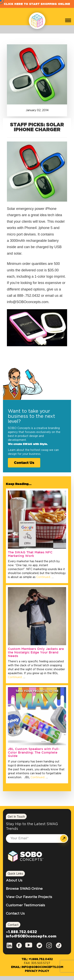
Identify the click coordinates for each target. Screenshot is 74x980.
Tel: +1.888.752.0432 (37, 959)
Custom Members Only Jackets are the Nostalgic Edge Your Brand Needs (36, 652)
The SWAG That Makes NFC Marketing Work (30, 554)
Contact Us (24, 463)
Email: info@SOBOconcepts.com (37, 967)
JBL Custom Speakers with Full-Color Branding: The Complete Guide (34, 752)
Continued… (44, 577)
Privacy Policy (37, 971)
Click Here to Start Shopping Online (37, 4)
